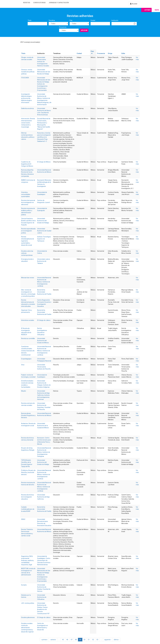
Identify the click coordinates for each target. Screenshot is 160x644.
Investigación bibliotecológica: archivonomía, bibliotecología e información (27, 98)
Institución (115, 20)
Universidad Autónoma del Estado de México (43, 341)
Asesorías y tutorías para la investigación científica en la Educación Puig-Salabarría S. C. (44, 137)
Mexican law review (28, 278)
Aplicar (84, 30)
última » (116, 640)
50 (84, 640)
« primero (44, 640)
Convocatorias (39, 3)
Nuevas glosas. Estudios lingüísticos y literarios (28, 415)
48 (76, 640)
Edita (123, 53)
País (71, 20)
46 (67, 640)
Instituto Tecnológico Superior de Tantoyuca (44, 239)
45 (63, 640)
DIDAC (23, 519)
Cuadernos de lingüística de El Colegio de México (27, 164)
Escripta (24, 585)
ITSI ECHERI (25, 78)
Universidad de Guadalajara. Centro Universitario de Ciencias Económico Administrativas (44, 560)
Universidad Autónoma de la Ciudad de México (43, 426)
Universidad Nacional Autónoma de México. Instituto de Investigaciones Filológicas (44, 452)
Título (30, 20)
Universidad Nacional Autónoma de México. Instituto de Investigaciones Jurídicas (44, 282)
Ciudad (93, 20)
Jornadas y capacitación (59, 3)
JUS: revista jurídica (28, 603)
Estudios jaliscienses (28, 617)
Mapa (157, 10)
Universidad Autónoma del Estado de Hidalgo (43, 221)
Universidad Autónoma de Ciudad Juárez (44, 231)
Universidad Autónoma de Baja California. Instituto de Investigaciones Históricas (43, 395)
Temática (52, 20)
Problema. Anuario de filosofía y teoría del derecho (28, 472)
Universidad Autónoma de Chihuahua (42, 597)
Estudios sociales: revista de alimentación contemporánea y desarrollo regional (27, 628)
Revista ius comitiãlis (28, 338)
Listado (147, 10)
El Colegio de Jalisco (44, 320)
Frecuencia (63, 27)
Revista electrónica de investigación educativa (27, 497)
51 (89, 640)
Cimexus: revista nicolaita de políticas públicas (28, 72)
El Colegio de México (44, 162)
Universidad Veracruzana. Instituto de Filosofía (44, 367)
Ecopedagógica (26, 359)
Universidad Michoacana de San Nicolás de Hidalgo (44, 72)
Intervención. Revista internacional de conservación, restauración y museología (28, 123)
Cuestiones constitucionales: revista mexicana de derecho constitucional (28, 351)
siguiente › (108, 640)
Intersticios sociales (28, 320)
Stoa (23, 365)
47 (72, 640)
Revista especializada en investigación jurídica (28, 231)
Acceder (134, 4)
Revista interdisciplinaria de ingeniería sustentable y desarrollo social (28, 241)
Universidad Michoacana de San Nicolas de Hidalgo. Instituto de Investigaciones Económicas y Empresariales (44, 84)
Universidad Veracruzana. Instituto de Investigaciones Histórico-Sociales (43, 62)
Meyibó (24, 391)
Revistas (27, 3)
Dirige (110, 53)
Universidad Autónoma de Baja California (43, 497)
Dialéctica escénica (27, 108)
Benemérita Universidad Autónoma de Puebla (44, 292)
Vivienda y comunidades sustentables (26, 194)
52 (93, 640)
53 (97, 640)
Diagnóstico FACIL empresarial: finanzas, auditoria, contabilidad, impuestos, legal (27, 560)
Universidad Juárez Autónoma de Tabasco (44, 261)
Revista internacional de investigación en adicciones (28, 202)
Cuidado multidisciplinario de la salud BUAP (28, 509)
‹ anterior (53, 640)
